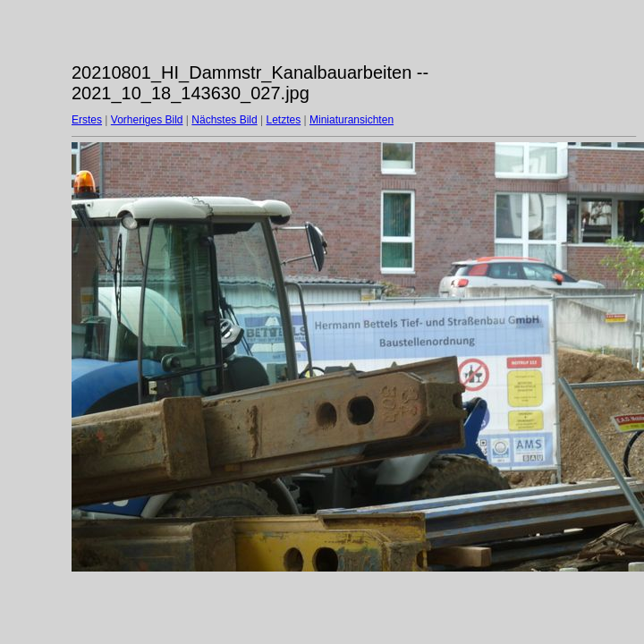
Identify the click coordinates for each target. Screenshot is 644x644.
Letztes (284, 120)
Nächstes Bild (224, 120)
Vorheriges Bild (147, 120)
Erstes (87, 120)
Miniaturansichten (352, 120)
